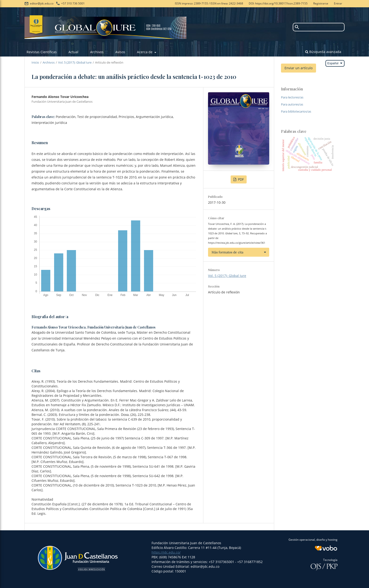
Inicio (35, 62)
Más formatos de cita (227, 252)
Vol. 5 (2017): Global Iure (75, 62)
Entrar (338, 3)
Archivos (97, 52)
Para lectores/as (292, 97)
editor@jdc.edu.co (42, 3)
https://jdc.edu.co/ (166, 552)
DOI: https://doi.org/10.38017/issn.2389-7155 (278, 3)
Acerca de (145, 52)
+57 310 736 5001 (73, 3)
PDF (240, 179)
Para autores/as (292, 104)
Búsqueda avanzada (323, 52)
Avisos (120, 52)
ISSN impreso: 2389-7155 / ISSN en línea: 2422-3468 (209, 3)
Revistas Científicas (42, 52)
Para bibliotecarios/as (296, 111)
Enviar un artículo (299, 68)
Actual (73, 52)
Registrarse (321, 3)
